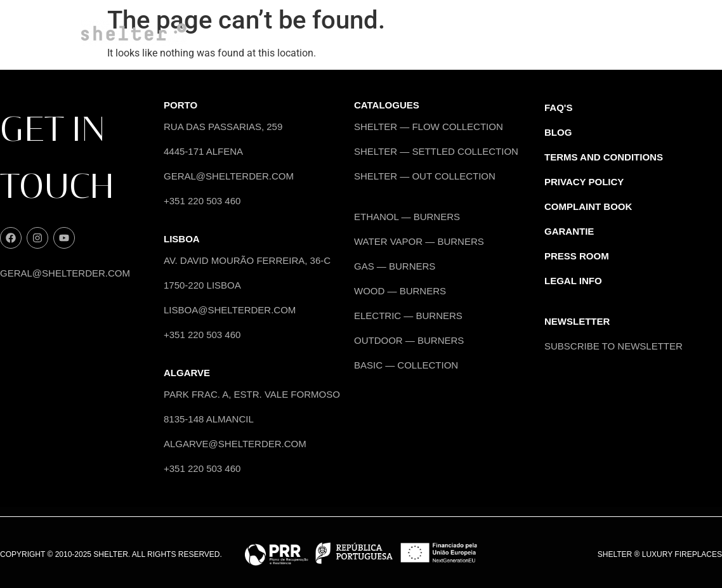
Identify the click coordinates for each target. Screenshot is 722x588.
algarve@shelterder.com (235, 444)
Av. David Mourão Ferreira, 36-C (247, 260)
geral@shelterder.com (65, 273)
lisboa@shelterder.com (230, 310)
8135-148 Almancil (209, 419)
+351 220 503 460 (202, 201)
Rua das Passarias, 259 (223, 127)
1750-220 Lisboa (202, 285)
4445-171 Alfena (203, 151)
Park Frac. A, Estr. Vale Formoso (252, 394)
